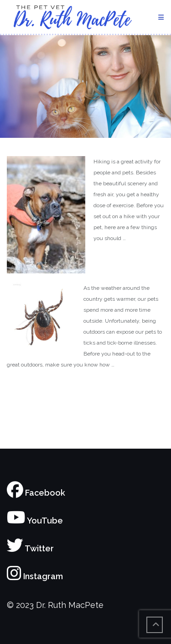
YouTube (35, 521)
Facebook (36, 493)
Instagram (35, 576)
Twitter (30, 548)
